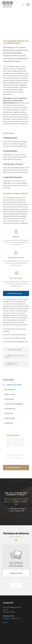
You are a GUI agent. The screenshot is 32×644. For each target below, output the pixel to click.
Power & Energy (10, 418)
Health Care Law (10, 394)
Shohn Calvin (16, 573)
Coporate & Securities (14, 385)
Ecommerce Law (10, 409)
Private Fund (9, 413)
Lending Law (9, 423)
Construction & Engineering (14, 404)
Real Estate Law (10, 390)
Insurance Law (9, 399)
